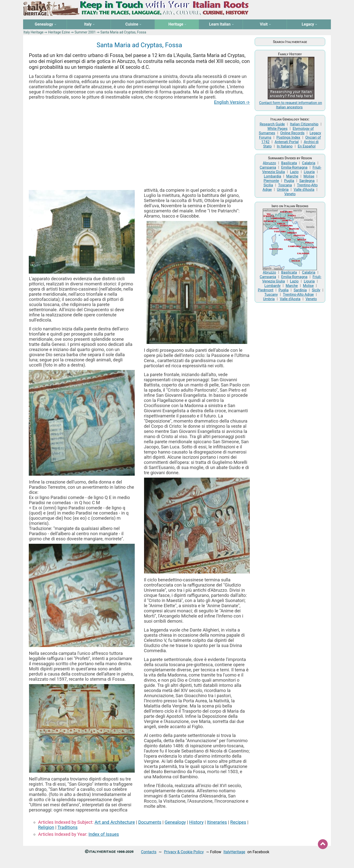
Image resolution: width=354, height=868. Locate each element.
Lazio (294, 172)
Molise (309, 176)
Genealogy (175, 822)
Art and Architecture (115, 822)
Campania (268, 167)
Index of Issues (104, 834)
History (197, 822)
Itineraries (217, 822)
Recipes (238, 822)
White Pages (278, 129)
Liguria (309, 172)
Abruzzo (269, 163)
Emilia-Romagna (294, 167)
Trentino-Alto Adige (298, 294)
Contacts (149, 852)
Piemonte (271, 181)
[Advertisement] (139, 146)
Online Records (292, 133)
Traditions (68, 827)
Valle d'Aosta (304, 190)
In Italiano (285, 146)
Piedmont (266, 290)
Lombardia (272, 176)
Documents (150, 822)
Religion (46, 827)
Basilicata (289, 163)
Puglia (289, 181)
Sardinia (300, 290)
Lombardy (273, 286)
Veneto (290, 194)
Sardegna (307, 181)
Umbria (283, 190)
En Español (307, 146)
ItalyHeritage (234, 852)
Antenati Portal (287, 142)
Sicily (316, 290)
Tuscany (271, 294)
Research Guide (272, 124)
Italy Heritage (34, 32)
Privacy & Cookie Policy (184, 852)
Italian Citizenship (304, 124)
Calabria (309, 163)
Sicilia (268, 185)
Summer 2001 (85, 32)
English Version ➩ (232, 102)
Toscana (285, 185)
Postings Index (288, 137)
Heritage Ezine (59, 32)
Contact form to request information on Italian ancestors (291, 105)
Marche (292, 176)
